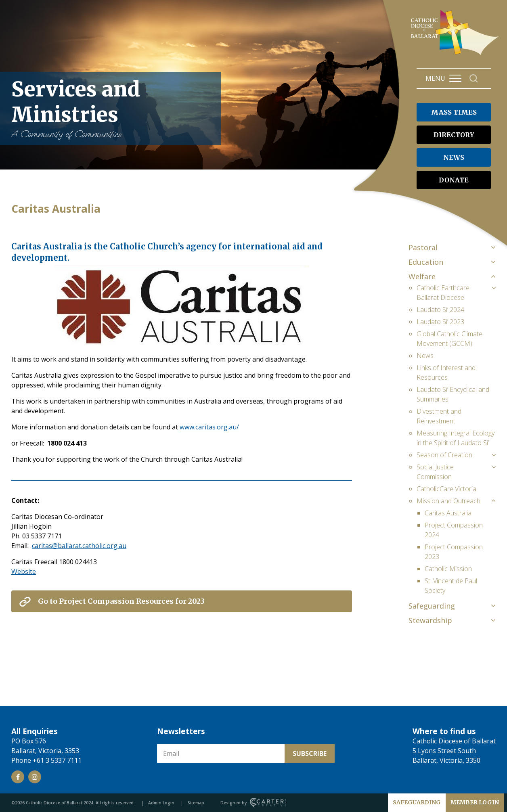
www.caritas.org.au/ (209, 427)
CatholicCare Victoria (446, 489)
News (425, 356)
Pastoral (423, 247)
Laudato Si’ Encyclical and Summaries (453, 394)
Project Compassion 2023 (454, 552)
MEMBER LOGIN (475, 802)
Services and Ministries (112, 109)
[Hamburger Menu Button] (455, 78)
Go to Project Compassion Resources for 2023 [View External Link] (121, 601)
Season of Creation (444, 455)
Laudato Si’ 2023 (440, 322)
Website (24, 571)
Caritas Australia (448, 513)
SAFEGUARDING (417, 802)
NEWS (454, 157)
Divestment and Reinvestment (439, 416)
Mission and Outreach (448, 501)
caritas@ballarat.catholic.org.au (79, 546)
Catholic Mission (448, 569)
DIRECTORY (454, 135)
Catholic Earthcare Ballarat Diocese (443, 293)
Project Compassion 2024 (454, 530)
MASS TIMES (454, 112)
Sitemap (196, 803)
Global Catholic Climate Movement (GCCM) (449, 339)
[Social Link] (18, 777)
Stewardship (430, 620)
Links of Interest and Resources (446, 373)
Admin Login (161, 803)
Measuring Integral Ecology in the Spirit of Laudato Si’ (456, 438)
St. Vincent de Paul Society (451, 586)
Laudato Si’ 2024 (440, 310)
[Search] (474, 78)
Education (426, 262)
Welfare (422, 276)
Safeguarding (432, 606)
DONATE (454, 180)
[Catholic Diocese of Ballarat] (456, 55)
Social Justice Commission (435, 472)
